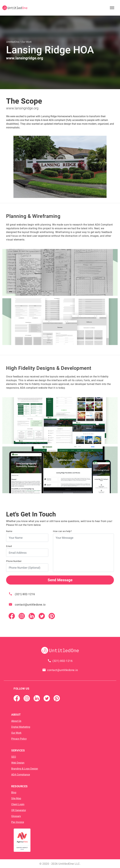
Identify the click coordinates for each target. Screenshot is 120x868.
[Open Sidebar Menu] (112, 8)
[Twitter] (42, 616)
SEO (14, 757)
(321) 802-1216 (25, 594)
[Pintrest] (52, 616)
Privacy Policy (19, 739)
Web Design (18, 763)
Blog (14, 792)
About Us (16, 721)
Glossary (16, 816)
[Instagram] (22, 616)
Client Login (18, 804)
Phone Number (14, 561)
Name (9, 531)
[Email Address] (27, 553)
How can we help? (62, 531)
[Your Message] (83, 553)
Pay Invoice (18, 822)
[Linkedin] (32, 616)
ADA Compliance (21, 775)
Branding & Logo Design (25, 769)
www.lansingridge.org (22, 108)
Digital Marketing (21, 727)
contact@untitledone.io (30, 605)
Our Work (16, 733)
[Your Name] (27, 538)
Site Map (16, 798)
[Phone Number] (27, 568)
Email (9, 546)
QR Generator (19, 810)
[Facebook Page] (12, 616)
